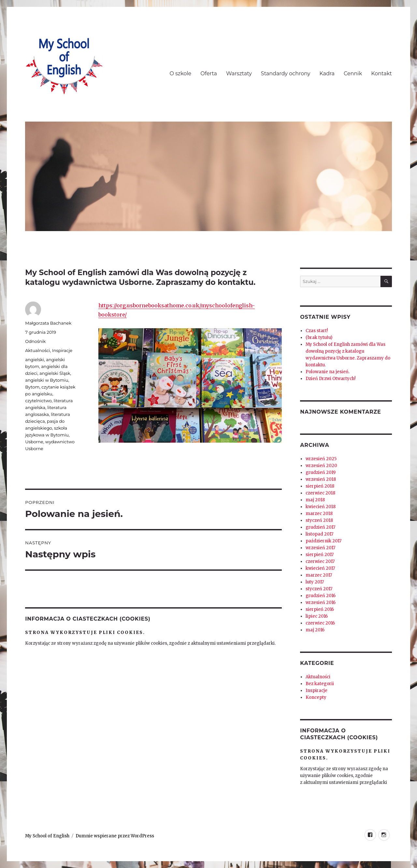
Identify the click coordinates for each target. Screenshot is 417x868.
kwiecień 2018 (321, 507)
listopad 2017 (319, 534)
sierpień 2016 (320, 609)
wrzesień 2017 (320, 548)
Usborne (34, 442)
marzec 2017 (319, 575)
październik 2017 (324, 541)
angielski (35, 360)
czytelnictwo (38, 401)
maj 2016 (315, 630)
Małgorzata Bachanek (48, 323)
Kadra (327, 74)
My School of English (47, 836)
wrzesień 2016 (321, 603)
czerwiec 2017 (320, 561)
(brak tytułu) (319, 338)
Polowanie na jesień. (328, 372)
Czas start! (317, 331)
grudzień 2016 (321, 596)
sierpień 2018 (320, 486)
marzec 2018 (319, 514)
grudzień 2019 (321, 472)
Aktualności (37, 350)
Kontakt (381, 74)
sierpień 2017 (320, 555)
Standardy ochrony (286, 74)
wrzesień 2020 (321, 466)
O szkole (180, 74)
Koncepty (316, 697)
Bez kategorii (320, 684)
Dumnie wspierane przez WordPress (115, 836)
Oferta (209, 74)
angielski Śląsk (55, 373)
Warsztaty (239, 74)
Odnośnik (35, 341)
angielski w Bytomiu (47, 380)
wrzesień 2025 (321, 459)
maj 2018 (315, 500)
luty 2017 (315, 582)
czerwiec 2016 (320, 623)
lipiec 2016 (317, 616)
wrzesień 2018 (321, 479)
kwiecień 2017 (320, 568)
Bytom (32, 387)
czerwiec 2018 (320, 493)
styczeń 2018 (319, 520)
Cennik (353, 74)
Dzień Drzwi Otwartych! (331, 379)
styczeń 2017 (319, 589)
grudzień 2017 (320, 527)
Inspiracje (62, 350)
